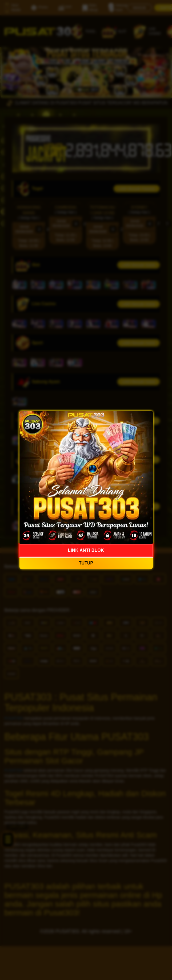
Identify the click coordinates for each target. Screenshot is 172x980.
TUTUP (86, 563)
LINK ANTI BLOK (86, 550)
